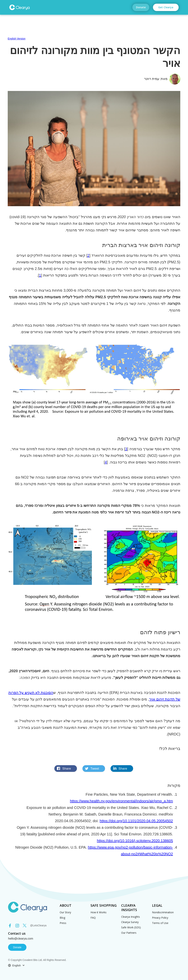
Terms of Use (160, 923)
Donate (141, 7)
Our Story (65, 912)
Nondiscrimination (163, 912)
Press (63, 923)
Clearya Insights (131, 917)
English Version (17, 39)
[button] (16, 965)
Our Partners (129, 933)
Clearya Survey (130, 922)
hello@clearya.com (21, 939)
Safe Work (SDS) (131, 927)
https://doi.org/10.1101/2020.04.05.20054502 (136, 821)
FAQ (93, 918)
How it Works (98, 912)
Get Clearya (166, 7)
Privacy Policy (160, 918)
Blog (62, 918)
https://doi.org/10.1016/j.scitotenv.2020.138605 (135, 841)
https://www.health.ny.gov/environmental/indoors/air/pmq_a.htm (121, 801)
